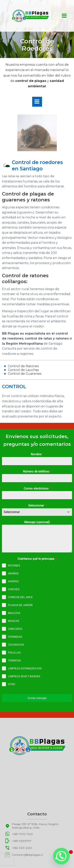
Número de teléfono (37, 471)
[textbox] (33, 512)
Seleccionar (37, 506)
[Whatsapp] (61, 856)
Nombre (37, 454)
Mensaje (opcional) (37, 522)
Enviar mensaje (37, 698)
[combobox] (37, 512)
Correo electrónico (37, 489)
